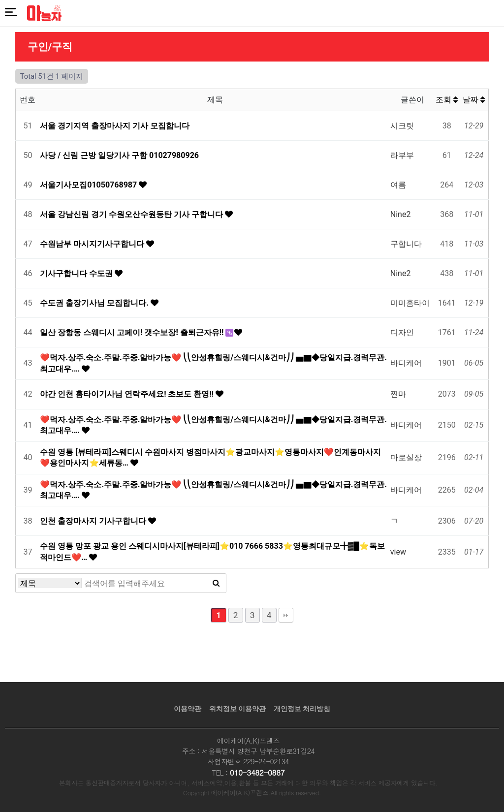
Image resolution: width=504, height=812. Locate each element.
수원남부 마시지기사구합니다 (93, 244)
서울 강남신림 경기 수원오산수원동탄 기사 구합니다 (132, 214)
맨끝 (286, 615)
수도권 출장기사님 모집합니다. (95, 303)
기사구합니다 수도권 (77, 273)
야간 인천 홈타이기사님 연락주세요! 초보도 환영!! (128, 394)
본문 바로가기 (0, 0)
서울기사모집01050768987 (89, 185)
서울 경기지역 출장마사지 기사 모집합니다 (115, 126)
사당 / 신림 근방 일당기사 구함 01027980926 (119, 155)
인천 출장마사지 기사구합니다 (94, 521)
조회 (447, 100)
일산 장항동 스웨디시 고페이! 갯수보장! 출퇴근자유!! (133, 332)
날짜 (474, 100)
